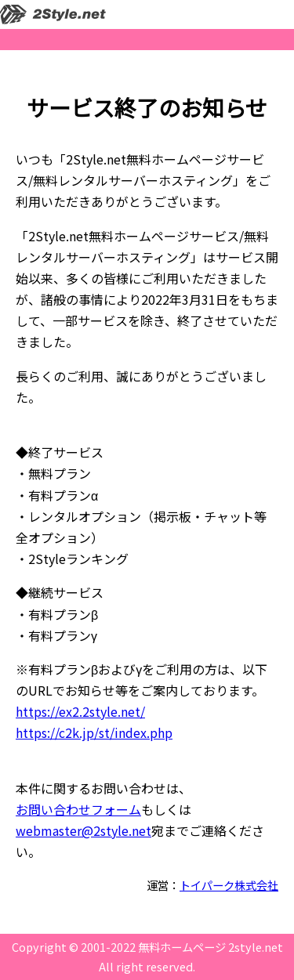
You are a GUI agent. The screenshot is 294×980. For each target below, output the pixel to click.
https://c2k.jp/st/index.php (94, 732)
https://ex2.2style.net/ (80, 711)
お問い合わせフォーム (78, 809)
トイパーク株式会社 (229, 885)
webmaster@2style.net (83, 830)
